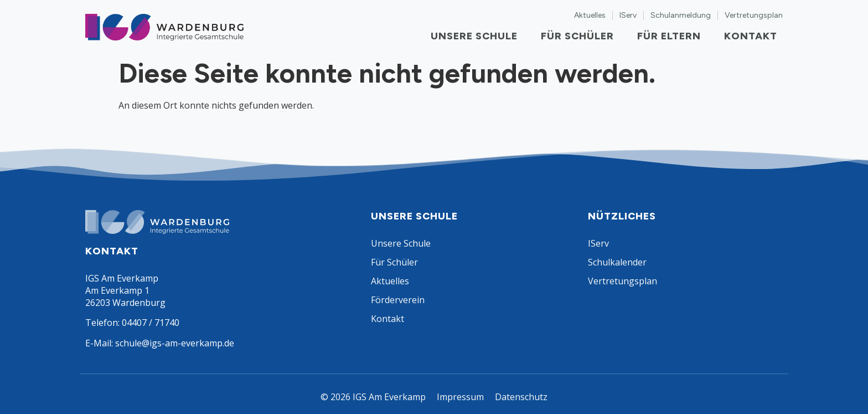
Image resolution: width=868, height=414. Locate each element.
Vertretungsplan (754, 16)
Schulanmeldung (681, 16)
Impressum (460, 397)
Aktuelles (590, 16)
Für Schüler (580, 36)
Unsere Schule (477, 36)
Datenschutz (521, 397)
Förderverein (398, 300)
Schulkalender (617, 262)
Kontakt (753, 36)
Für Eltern (672, 36)
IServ (628, 16)
